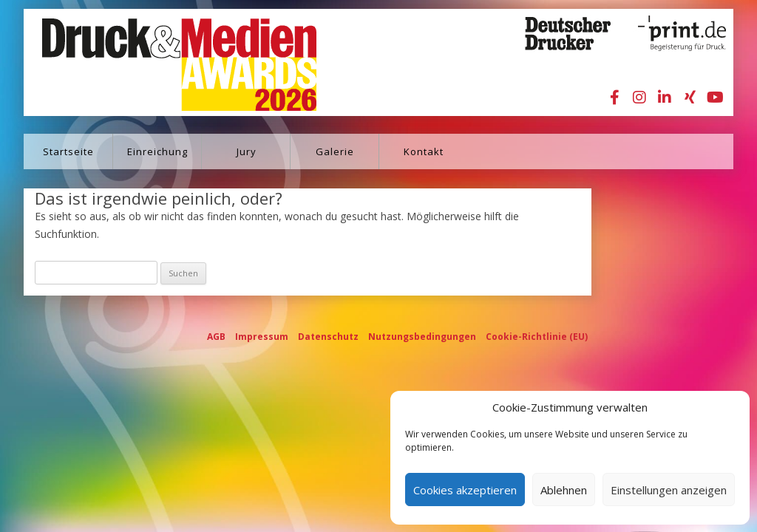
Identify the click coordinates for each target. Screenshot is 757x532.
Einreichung (157, 151)
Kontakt (424, 151)
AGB (216, 337)
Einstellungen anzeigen (669, 490)
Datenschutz (328, 337)
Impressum (262, 337)
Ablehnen (564, 490)
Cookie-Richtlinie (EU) (537, 337)
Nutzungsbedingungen (422, 337)
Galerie (335, 151)
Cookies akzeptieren (465, 490)
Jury (247, 151)
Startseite (68, 151)
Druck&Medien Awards (165, 62)
